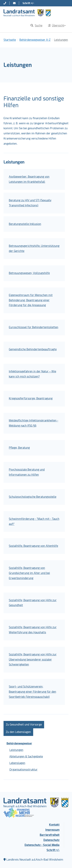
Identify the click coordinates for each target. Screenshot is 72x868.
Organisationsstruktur (23, 770)
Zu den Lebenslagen (18, 732)
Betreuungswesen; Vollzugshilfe (29, 273)
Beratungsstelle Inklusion (25, 224)
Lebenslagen (17, 763)
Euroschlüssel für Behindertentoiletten (34, 327)
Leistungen (16, 750)
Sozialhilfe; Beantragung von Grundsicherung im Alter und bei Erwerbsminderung (29, 573)
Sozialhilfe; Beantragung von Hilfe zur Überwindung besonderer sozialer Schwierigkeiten (33, 660)
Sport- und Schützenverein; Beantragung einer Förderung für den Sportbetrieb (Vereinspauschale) (32, 692)
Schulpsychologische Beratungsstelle (33, 497)
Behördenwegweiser (19, 743)
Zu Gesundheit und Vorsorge (24, 725)
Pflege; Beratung (19, 448)
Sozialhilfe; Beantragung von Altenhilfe (33, 546)
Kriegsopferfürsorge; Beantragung (31, 398)
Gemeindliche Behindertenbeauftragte (33, 349)
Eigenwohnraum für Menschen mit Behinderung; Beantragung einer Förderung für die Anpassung (31, 300)
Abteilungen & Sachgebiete (26, 756)
